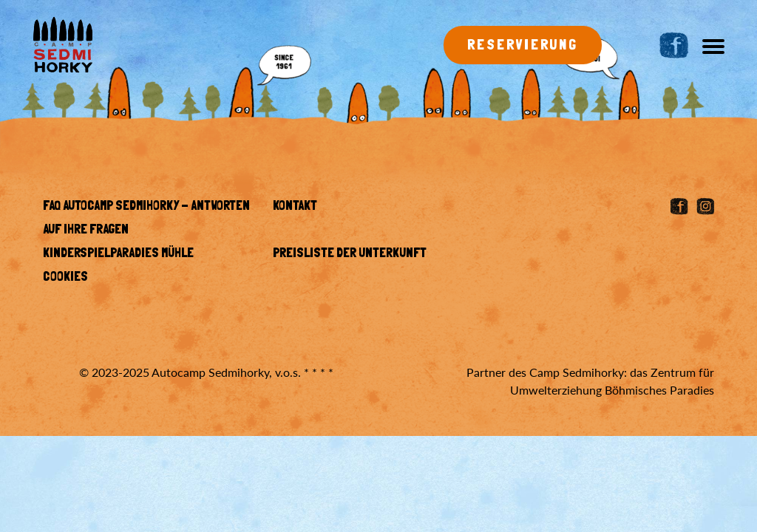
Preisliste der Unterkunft (350, 254)
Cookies (65, 278)
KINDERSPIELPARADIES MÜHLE (118, 254)
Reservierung (523, 46)
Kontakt (295, 207)
